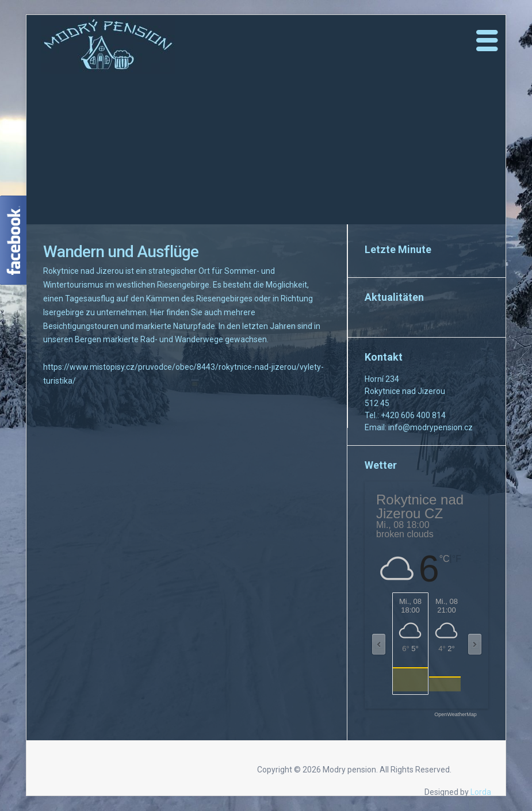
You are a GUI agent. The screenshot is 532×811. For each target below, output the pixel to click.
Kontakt (384, 357)
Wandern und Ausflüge (121, 252)
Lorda (481, 792)
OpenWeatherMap (455, 715)
